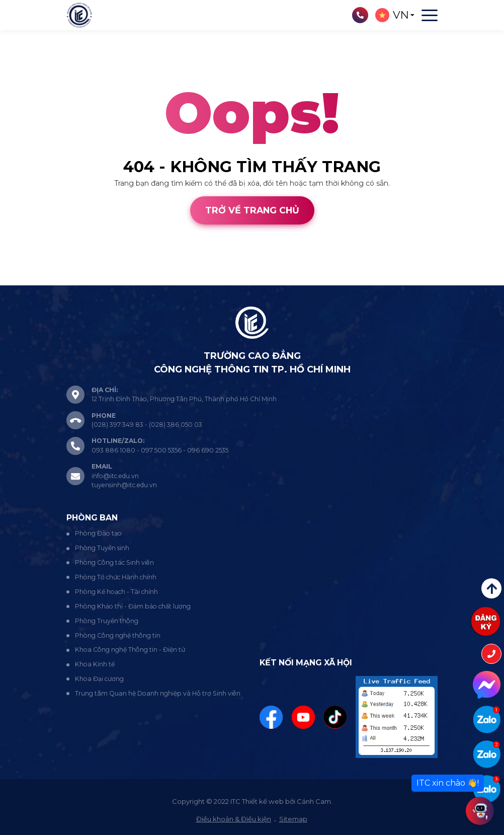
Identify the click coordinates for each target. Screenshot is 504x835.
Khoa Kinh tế (95, 664)
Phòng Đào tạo (98, 533)
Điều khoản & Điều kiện (234, 819)
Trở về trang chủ (252, 210)
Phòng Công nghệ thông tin (118, 635)
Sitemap (293, 819)
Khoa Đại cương (99, 679)
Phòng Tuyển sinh (102, 548)
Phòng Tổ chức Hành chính (116, 577)
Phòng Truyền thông (107, 621)
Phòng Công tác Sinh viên (114, 562)
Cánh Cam (77, 280)
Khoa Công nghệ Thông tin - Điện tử (130, 650)
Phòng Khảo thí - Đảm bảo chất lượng (133, 606)
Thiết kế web (22, 280)
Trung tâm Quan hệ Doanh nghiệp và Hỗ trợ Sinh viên (158, 693)
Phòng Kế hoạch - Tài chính (116, 592)
